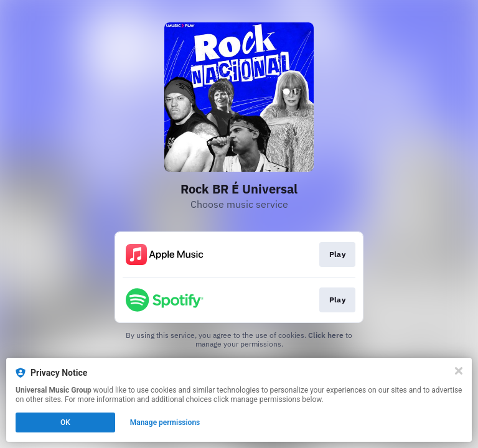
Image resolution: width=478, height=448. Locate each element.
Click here (326, 335)
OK (65, 422)
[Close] (459, 371)
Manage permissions (165, 422)
